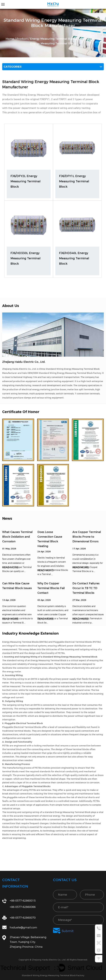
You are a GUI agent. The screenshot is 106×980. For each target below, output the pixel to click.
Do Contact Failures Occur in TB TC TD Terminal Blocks (86, 588)
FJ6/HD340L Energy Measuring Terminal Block (74, 258)
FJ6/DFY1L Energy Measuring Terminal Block (74, 181)
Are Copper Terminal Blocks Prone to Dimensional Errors (87, 537)
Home (10, 39)
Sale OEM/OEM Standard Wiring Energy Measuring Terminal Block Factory (62, 373)
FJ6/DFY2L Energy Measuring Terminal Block (25, 181)
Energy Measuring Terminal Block (53, 39)
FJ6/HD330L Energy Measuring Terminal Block (25, 258)
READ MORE (10, 567)
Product (22, 39)
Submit (63, 931)
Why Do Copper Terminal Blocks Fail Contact (51, 588)
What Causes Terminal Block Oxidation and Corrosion (17, 537)
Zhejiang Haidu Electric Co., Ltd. (49, 960)
